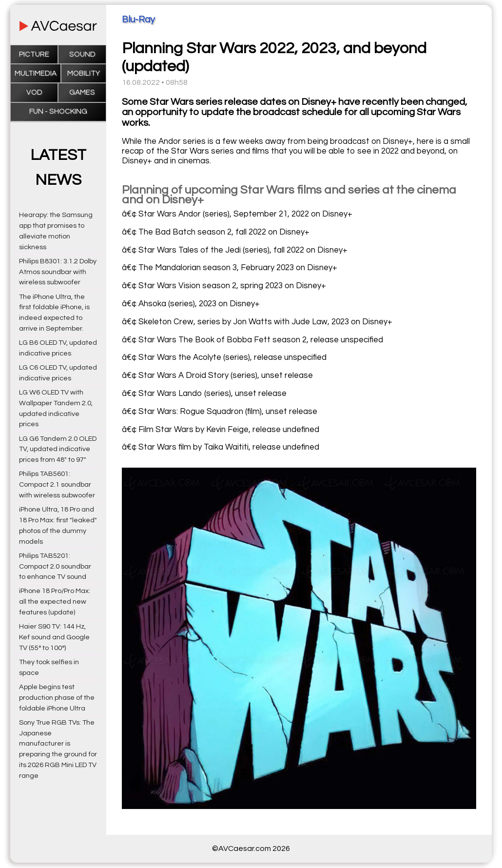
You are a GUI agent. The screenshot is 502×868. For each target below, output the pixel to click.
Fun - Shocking (58, 111)
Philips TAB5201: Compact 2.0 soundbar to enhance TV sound (55, 566)
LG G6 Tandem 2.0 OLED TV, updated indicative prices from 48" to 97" (58, 449)
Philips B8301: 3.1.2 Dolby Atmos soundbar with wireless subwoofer (58, 272)
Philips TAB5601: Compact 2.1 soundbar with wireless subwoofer (57, 484)
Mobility (84, 73)
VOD (34, 92)
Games (82, 92)
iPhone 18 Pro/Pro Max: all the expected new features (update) (55, 602)
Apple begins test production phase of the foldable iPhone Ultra (57, 698)
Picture (34, 54)
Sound (82, 54)
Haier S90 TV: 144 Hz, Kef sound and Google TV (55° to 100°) (54, 637)
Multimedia (36, 73)
